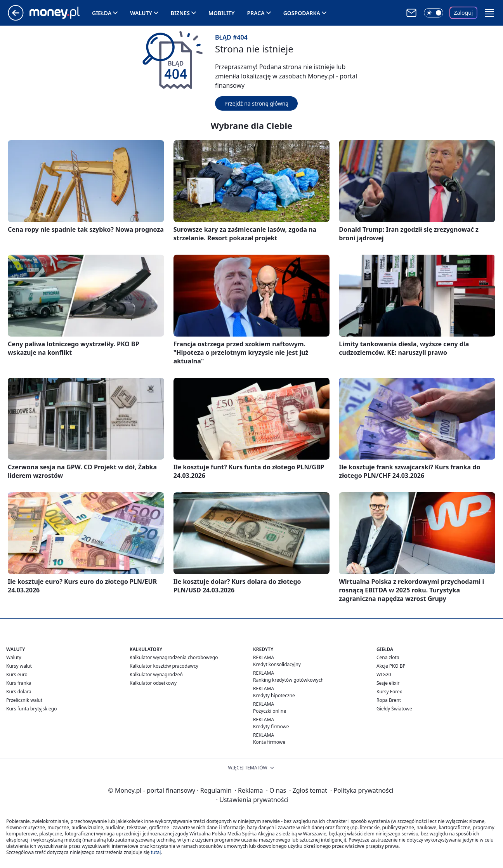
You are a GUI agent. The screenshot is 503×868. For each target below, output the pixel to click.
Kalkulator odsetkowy (153, 683)
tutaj (156, 852)
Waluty (141, 13)
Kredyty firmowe (271, 727)
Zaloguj (464, 13)
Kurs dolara (19, 692)
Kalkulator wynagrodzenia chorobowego (174, 657)
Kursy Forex (389, 692)
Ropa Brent (389, 700)
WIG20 (384, 674)
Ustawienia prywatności (252, 800)
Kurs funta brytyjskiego (31, 709)
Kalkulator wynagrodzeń (156, 674)
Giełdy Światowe (394, 709)
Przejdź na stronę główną (256, 103)
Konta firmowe (269, 742)
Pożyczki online (270, 711)
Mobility (222, 13)
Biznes (180, 13)
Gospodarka (302, 13)
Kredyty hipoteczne (274, 695)
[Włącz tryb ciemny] (434, 13)
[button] (489, 13)
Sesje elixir (388, 683)
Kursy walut (19, 666)
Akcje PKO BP (391, 666)
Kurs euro (17, 674)
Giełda (102, 13)
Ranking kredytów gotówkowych (288, 680)
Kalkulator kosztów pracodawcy (164, 666)
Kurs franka (19, 683)
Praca (256, 13)
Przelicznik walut (24, 700)
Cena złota (388, 657)
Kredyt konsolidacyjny (277, 664)
